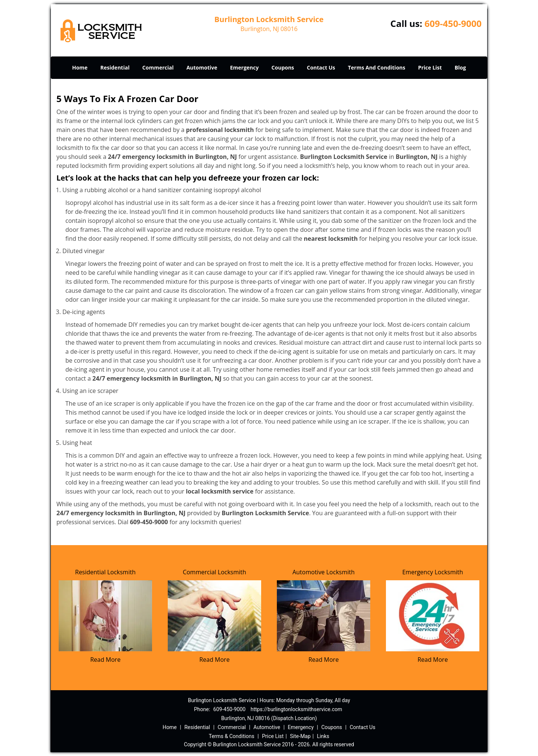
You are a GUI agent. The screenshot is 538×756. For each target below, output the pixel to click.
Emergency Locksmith (433, 572)
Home (80, 67)
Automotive (202, 67)
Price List (430, 67)
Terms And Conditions (377, 67)
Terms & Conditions (232, 736)
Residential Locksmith (105, 572)
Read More (105, 660)
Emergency (245, 67)
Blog (460, 67)
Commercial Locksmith (214, 572)
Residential (115, 67)
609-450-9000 (453, 23)
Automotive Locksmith (324, 572)
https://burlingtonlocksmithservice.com (296, 709)
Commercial (158, 67)
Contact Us (321, 67)
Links (323, 736)
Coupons (283, 67)
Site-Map (300, 736)
